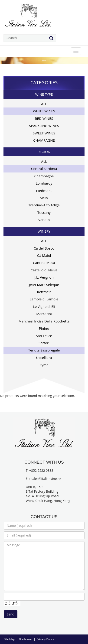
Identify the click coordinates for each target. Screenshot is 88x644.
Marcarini (44, 314)
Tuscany (44, 212)
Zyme (44, 365)
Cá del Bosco (44, 248)
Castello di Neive (44, 270)
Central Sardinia (44, 169)
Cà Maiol (44, 255)
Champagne (44, 176)
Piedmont (44, 191)
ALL (44, 104)
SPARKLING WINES (44, 126)
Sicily (44, 198)
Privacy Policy (45, 639)
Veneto (44, 220)
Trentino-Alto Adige (44, 205)
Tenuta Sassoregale (44, 350)
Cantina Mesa (44, 263)
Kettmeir (44, 292)
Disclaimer (26, 639)
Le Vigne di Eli (44, 306)
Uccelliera (44, 358)
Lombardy (44, 183)
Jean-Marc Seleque (44, 285)
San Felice (44, 336)
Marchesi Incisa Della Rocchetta (44, 321)
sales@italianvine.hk (46, 479)
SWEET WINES (44, 133)
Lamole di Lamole (44, 299)
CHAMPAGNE (44, 140)
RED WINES (44, 118)
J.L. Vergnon (44, 277)
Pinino (44, 328)
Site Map (9, 639)
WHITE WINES (44, 111)
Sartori (44, 343)
